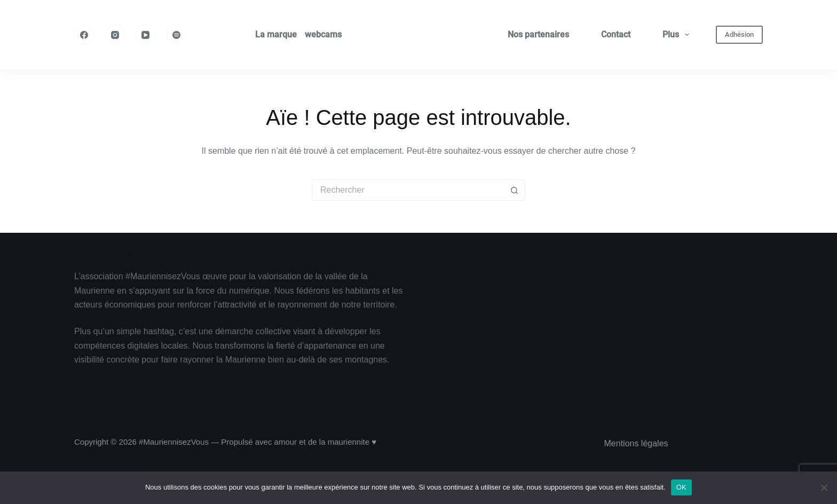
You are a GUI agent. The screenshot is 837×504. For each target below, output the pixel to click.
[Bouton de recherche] (515, 190)
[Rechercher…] (408, 190)
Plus (678, 35)
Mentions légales (636, 443)
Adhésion (739, 34)
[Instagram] (115, 35)
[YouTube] (146, 35)
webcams (323, 34)
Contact (616, 34)
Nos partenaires (538, 34)
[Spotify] (177, 35)
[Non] (824, 487)
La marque (276, 34)
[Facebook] (84, 35)
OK (681, 487)
